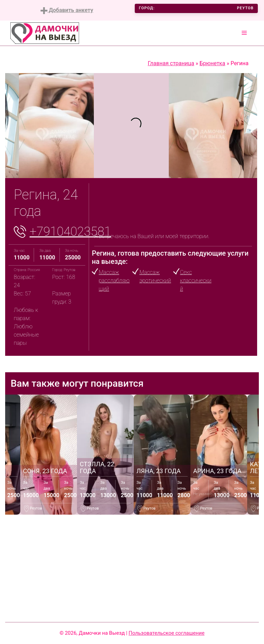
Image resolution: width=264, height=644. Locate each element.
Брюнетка (212, 63)
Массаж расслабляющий (114, 280)
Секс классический (196, 280)
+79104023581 (70, 232)
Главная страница (171, 63)
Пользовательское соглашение (167, 633)
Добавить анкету (67, 10)
